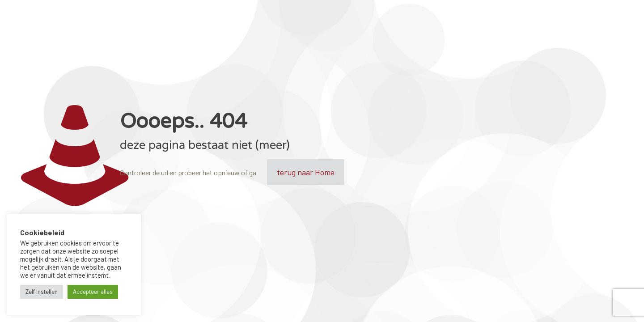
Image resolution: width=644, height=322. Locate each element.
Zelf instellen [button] (42, 292)
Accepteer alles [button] (93, 292)
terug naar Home (306, 172)
